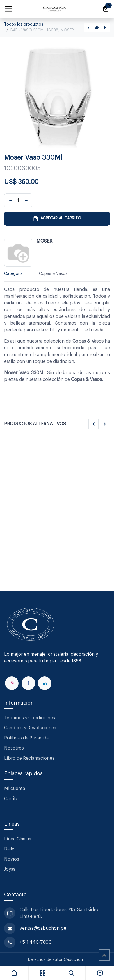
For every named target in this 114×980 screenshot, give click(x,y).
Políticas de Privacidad (28, 738)
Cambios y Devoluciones (30, 728)
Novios (12, 859)
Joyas (10, 869)
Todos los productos (24, 24)
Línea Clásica (18, 839)
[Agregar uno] (26, 200)
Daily (9, 849)
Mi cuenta (15, 789)
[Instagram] (12, 683)
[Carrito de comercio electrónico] (106, 9)
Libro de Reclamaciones (29, 758)
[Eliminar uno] (11, 200)
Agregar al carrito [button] (57, 219)
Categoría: (14, 274)
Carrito (11, 799)
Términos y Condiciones (30, 718)
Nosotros (14, 748)
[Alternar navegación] (8, 9)
